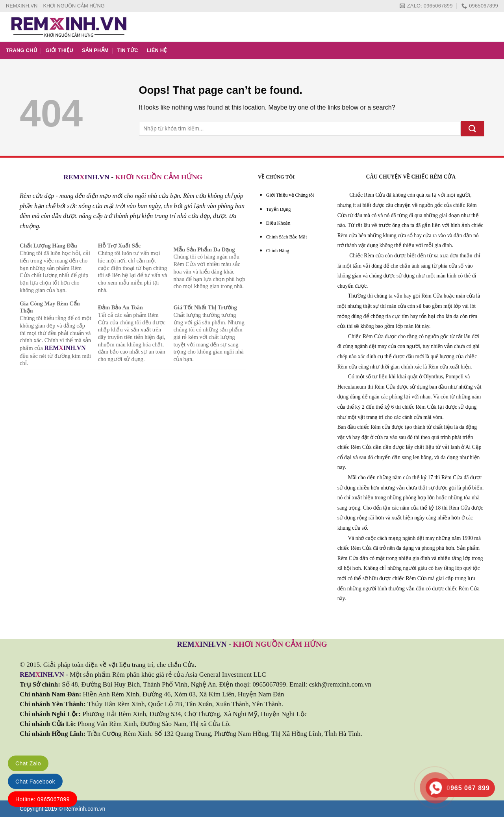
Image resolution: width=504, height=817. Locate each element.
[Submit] (472, 129)
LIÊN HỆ (157, 50)
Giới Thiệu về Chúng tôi (290, 195)
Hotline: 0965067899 (43, 799)
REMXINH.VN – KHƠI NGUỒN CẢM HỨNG (55, 6)
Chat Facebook (35, 782)
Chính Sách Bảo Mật (287, 237)
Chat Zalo (28, 763)
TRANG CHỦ (21, 50)
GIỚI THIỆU (59, 50)
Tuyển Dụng (279, 209)
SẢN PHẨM (95, 50)
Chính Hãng (278, 251)
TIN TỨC (128, 50)
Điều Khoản (278, 223)
